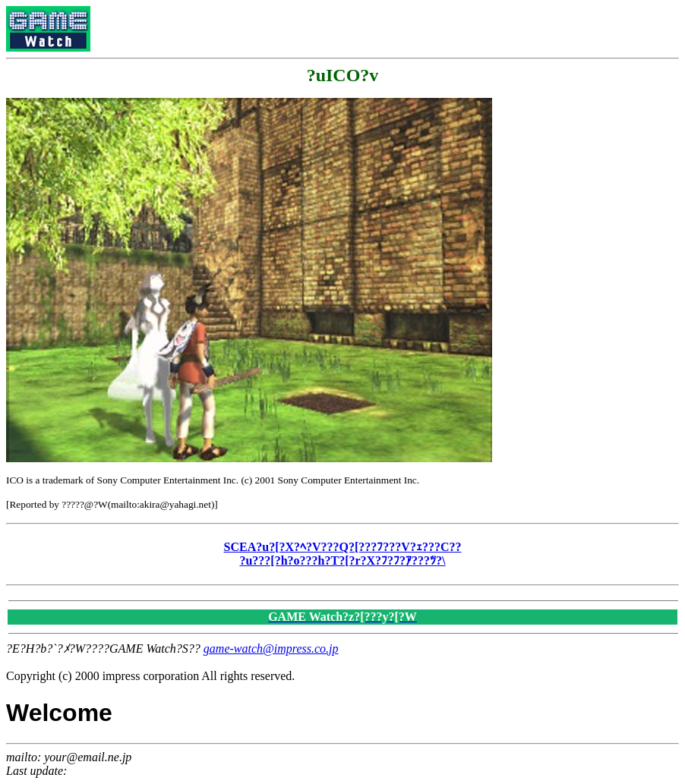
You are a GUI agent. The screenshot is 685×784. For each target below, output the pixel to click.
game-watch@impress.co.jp (271, 649)
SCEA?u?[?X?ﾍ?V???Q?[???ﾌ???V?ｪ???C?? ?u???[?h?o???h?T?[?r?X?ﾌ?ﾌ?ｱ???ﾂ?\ (343, 554)
